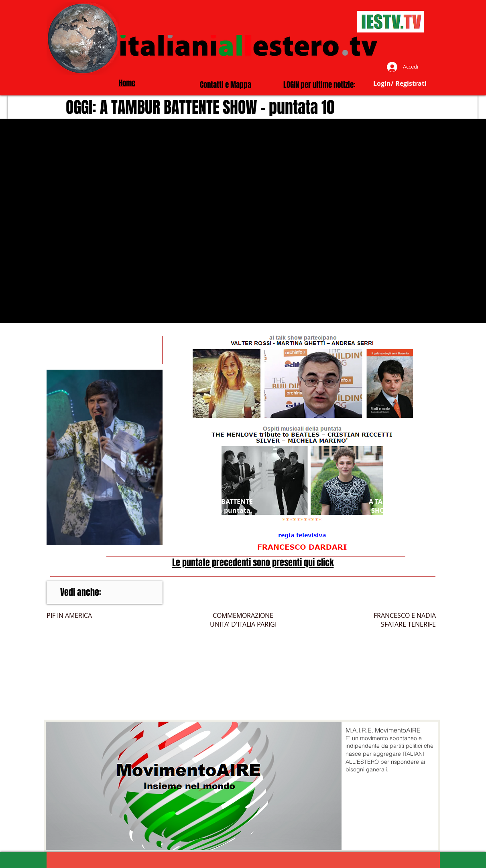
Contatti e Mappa (226, 85)
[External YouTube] (243, 221)
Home (127, 83)
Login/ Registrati (400, 83)
